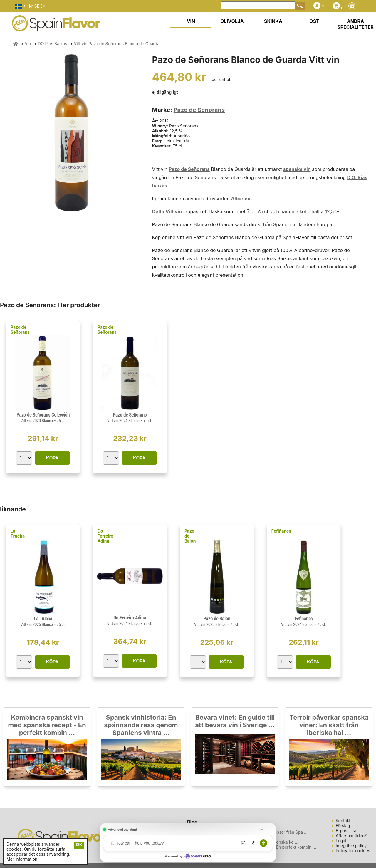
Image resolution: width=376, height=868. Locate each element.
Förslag (343, 826)
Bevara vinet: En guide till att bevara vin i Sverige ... (235, 721)
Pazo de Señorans (199, 110)
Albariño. (241, 199)
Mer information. (22, 859)
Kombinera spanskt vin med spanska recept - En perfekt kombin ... (47, 725)
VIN (191, 21)
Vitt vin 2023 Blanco (211, 624)
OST (314, 21)
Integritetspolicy (351, 846)
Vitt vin (174, 211)
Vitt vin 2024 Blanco (124, 421)
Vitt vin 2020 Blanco (37, 421)
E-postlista (346, 831)
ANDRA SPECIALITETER (355, 24)
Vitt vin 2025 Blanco (37, 624)
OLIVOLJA (232, 21)
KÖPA (52, 458)
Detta (159, 211)
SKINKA (273, 21)
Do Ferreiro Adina (105, 536)
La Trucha (18, 533)
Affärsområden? (351, 836)
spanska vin (297, 169)
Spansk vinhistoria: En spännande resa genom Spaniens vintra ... (141, 725)
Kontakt (343, 821)
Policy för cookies (353, 851)
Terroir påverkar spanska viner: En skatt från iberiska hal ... (329, 725)
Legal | (342, 841)
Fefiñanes (281, 531)
